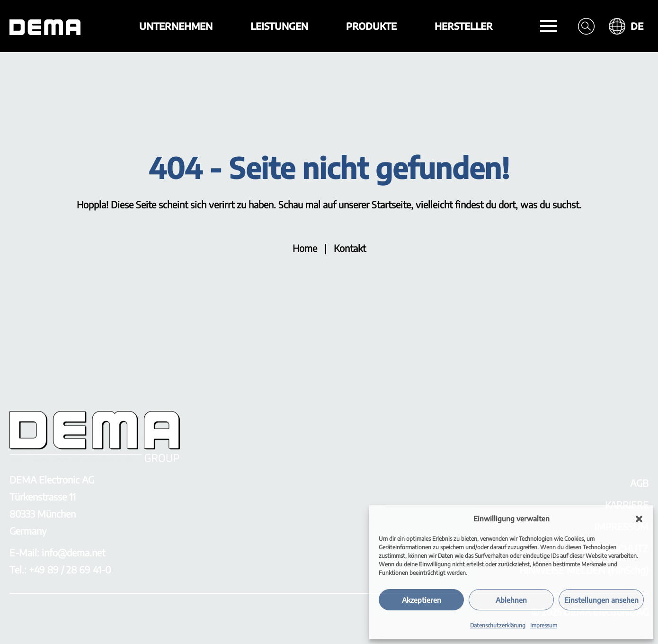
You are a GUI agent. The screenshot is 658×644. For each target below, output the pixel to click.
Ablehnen (511, 600)
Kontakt (350, 248)
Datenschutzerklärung (498, 625)
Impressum (544, 625)
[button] (639, 519)
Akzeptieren (422, 600)
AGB (639, 483)
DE (637, 26)
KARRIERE (627, 505)
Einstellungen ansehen (601, 600)
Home (305, 248)
